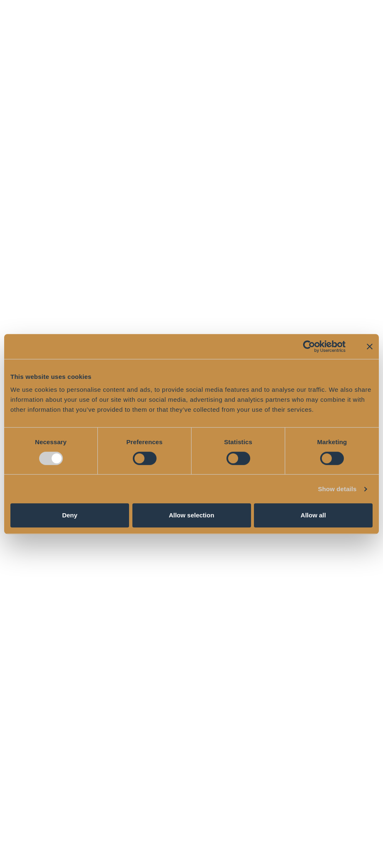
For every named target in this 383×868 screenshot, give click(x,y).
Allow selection (191, 515)
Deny (70, 515)
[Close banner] (370, 346)
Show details (337, 489)
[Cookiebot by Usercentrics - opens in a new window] (309, 346)
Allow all (313, 515)
